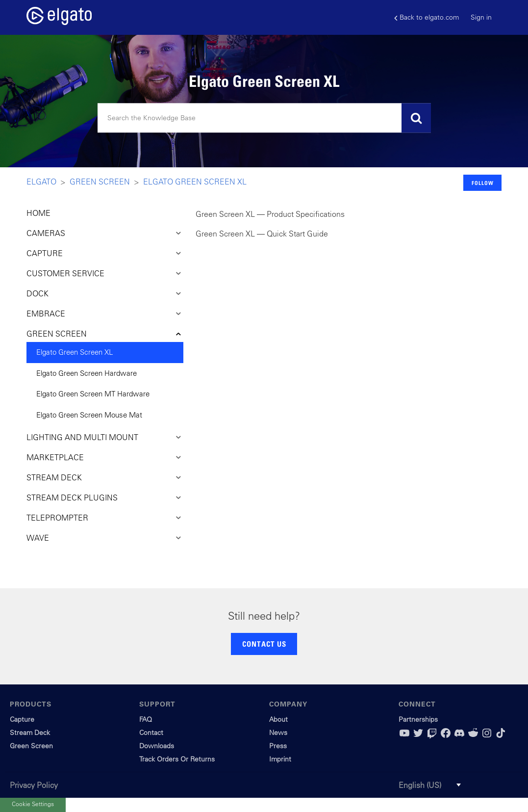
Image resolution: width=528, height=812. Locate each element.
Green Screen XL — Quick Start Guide (262, 234)
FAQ (146, 719)
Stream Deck (30, 733)
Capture (22, 719)
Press (278, 746)
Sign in (481, 17)
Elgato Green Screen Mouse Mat (89, 415)
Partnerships (418, 719)
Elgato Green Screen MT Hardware (93, 394)
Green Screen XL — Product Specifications (270, 214)
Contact (151, 733)
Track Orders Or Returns (177, 759)
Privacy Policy (34, 785)
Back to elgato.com (427, 17)
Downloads (157, 746)
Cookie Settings (33, 803)
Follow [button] (483, 183)
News (278, 733)
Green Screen (100, 182)
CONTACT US (264, 644)
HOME (38, 213)
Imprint (280, 759)
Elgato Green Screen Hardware (87, 373)
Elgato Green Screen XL (195, 182)
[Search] (264, 118)
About (278, 719)
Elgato (41, 182)
